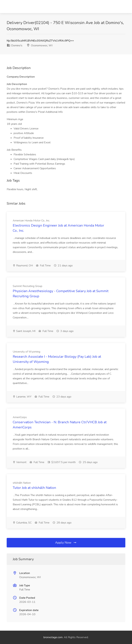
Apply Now (66, 543)
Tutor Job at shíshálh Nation (34, 488)
